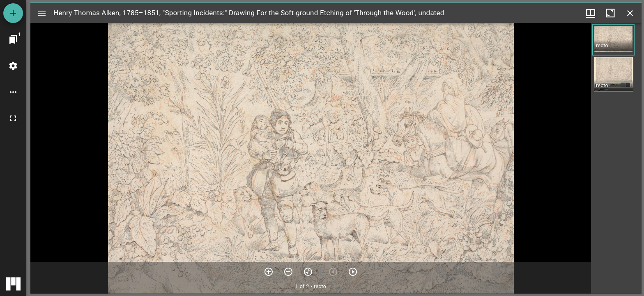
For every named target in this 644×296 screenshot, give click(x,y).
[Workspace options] (13, 92)
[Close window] (630, 13)
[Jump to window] (13, 39)
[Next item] (353, 272)
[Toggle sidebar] (42, 13)
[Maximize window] (610, 13)
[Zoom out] (288, 272)
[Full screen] (13, 118)
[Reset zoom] (308, 272)
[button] (613, 40)
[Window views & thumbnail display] (591, 13)
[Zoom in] (269, 272)
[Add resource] (13, 13)
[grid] (616, 158)
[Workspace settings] (13, 66)
